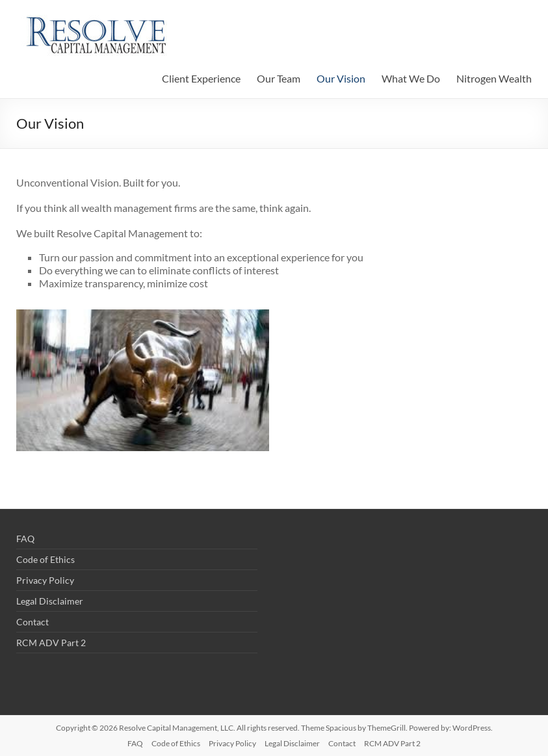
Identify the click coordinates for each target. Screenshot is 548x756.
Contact (33, 622)
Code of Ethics (46, 559)
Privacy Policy (45, 580)
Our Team (279, 78)
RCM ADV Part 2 (51, 643)
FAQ (25, 539)
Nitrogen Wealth (494, 78)
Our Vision (341, 78)
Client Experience (201, 78)
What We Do (411, 78)
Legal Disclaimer (50, 601)
